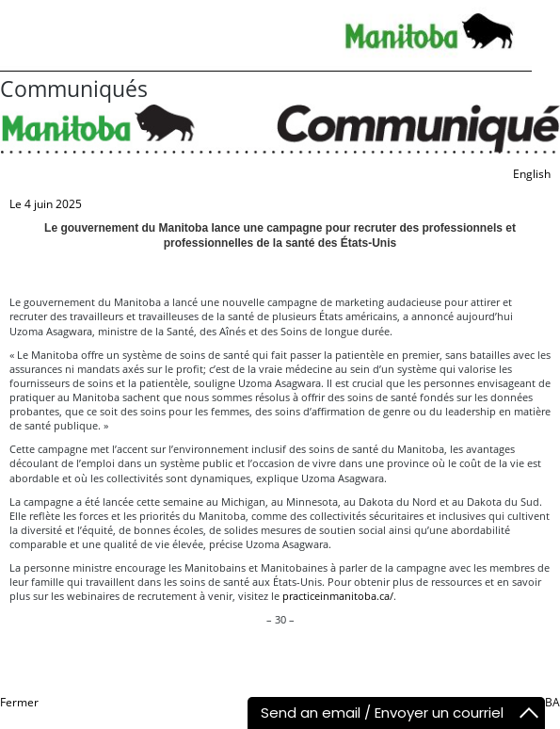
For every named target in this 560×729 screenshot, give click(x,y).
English (532, 174)
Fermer (19, 702)
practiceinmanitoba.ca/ (338, 596)
